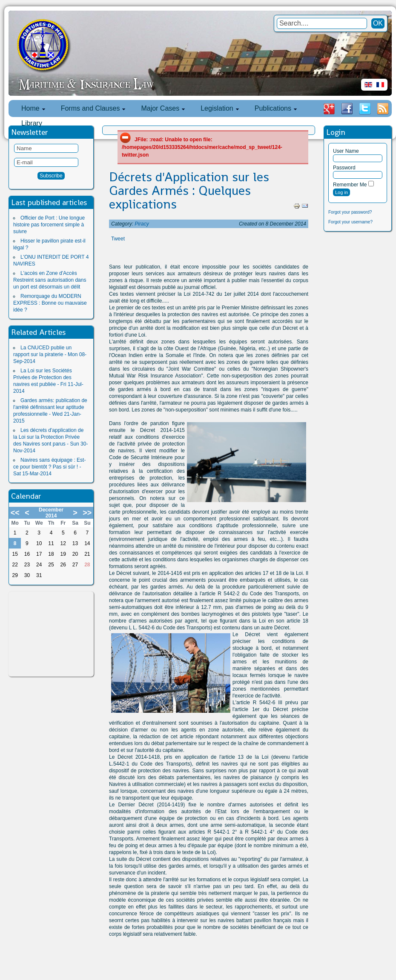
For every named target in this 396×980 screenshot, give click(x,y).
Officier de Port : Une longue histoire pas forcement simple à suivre (49, 225)
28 (87, 565)
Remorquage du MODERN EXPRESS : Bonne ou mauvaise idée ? (50, 303)
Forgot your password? (350, 212)
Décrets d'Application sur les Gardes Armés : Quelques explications (189, 191)
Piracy (142, 224)
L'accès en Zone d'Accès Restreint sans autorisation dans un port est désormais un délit (50, 280)
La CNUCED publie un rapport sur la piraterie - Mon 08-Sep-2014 (50, 354)
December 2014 (51, 513)
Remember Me (350, 185)
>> (87, 513)
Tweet (118, 239)
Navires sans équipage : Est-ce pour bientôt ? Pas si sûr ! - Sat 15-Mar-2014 (49, 467)
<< (15, 513)
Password (344, 168)
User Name (346, 151)
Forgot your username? (350, 222)
